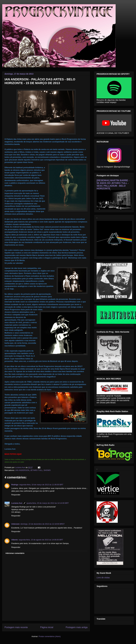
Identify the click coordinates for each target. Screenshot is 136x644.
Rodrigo (15, 485)
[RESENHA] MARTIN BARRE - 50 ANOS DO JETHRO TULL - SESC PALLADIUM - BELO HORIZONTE (113, 184)
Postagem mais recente (16, 627)
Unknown (16, 524)
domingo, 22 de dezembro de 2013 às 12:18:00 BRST (43, 524)
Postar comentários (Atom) (50, 636)
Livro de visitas (103, 578)
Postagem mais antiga (77, 627)
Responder (16, 495)
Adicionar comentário (15, 553)
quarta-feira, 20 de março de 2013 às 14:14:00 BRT (48, 503)
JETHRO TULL (36, 470)
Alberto (15, 540)
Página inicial (47, 627)
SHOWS (47, 470)
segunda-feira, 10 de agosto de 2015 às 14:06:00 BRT (41, 540)
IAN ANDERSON (22, 470)
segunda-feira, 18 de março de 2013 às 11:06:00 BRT (41, 485)
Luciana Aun (17, 503)
